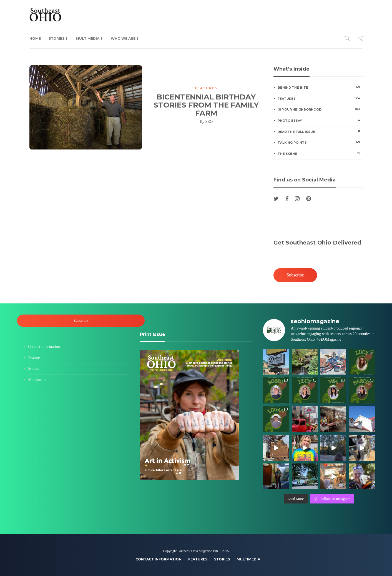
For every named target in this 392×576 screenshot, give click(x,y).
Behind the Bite (320, 87)
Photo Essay (320, 120)
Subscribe (295, 275)
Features (206, 88)
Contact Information (44, 347)
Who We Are (123, 38)
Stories (56, 38)
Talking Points (320, 142)
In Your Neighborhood (320, 109)
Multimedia (88, 38)
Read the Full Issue (320, 131)
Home (35, 38)
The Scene (320, 153)
